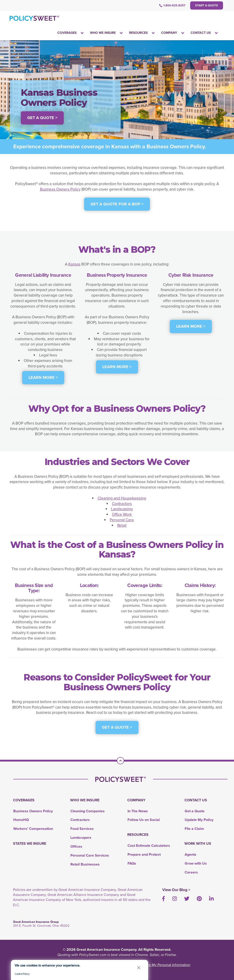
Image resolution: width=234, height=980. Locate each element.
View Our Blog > (176, 890)
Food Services (82, 829)
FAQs (132, 863)
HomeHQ (21, 820)
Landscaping (122, 509)
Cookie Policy (22, 974)
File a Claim (194, 829)
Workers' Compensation (33, 829)
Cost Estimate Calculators (149, 846)
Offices (76, 846)
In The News (138, 811)
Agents (190, 854)
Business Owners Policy (60, 189)
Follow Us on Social (144, 820)
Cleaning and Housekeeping (122, 498)
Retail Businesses (85, 864)
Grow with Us (196, 863)
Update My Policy (199, 820)
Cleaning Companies (88, 811)
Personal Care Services (90, 855)
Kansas (74, 264)
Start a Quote (207, 5)
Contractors (122, 504)
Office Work (122, 514)
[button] (139, 968)
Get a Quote (195, 811)
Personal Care (122, 520)
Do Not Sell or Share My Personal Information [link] (154, 965)
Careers (191, 872)
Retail (122, 525)
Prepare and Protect (144, 854)
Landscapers (81, 838)
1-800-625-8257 (172, 5)
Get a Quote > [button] (42, 118)
